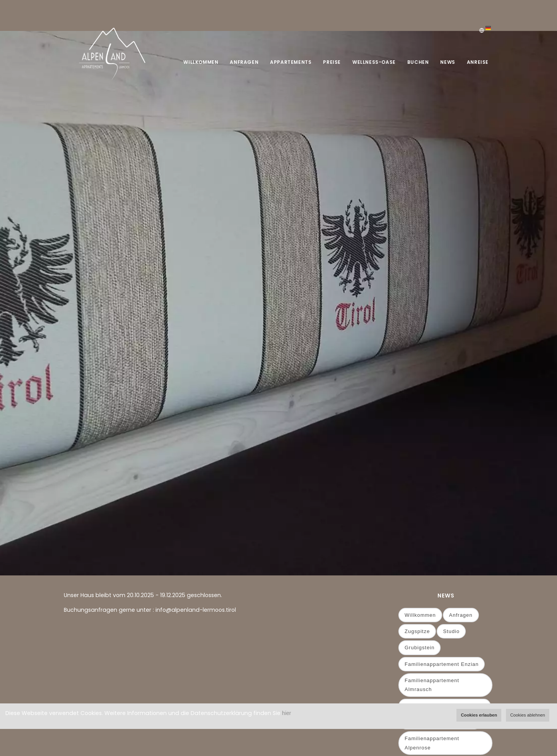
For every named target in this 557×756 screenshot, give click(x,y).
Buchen (418, 62)
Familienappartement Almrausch (432, 685)
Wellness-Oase (374, 62)
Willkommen (201, 62)
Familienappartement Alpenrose (432, 743)
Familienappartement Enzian (442, 664)
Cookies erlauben (479, 715)
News (448, 62)
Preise (332, 62)
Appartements (291, 62)
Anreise (478, 62)
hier (286, 713)
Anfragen (244, 62)
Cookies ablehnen (528, 715)
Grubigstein (419, 648)
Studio (451, 631)
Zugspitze (417, 631)
